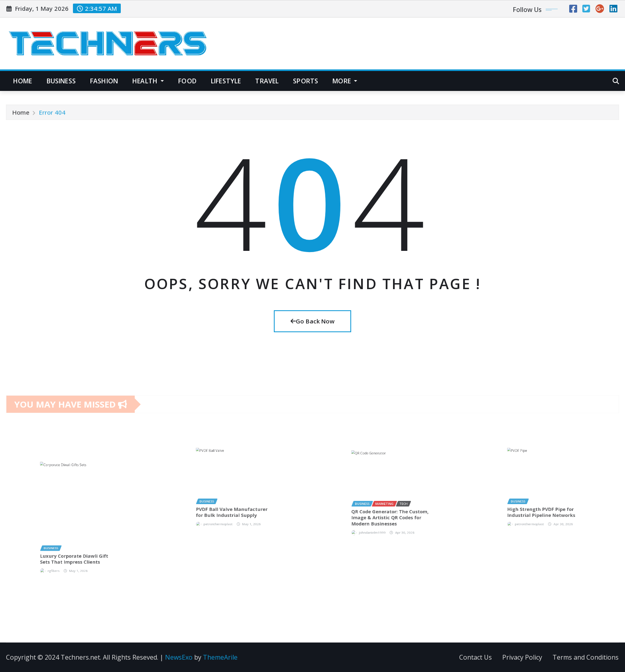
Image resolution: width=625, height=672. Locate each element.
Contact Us (476, 657)
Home (23, 81)
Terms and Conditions (586, 657)
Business (61, 81)
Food (187, 81)
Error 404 (52, 116)
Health (148, 81)
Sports (306, 81)
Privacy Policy (522, 657)
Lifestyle (226, 81)
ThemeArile (220, 657)
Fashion (104, 81)
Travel (267, 81)
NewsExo (179, 657)
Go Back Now (312, 321)
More (345, 81)
